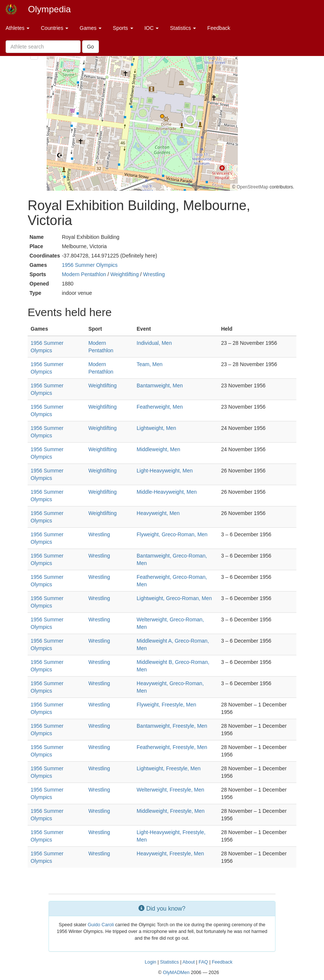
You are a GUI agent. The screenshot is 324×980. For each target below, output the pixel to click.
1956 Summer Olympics (90, 265)
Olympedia (49, 9)
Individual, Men (154, 343)
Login (151, 962)
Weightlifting (125, 274)
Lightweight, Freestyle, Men (169, 768)
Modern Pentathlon (84, 274)
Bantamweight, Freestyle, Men (172, 726)
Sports (123, 28)
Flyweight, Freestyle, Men (166, 705)
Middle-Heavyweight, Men (167, 492)
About (189, 962)
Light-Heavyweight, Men (165, 471)
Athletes (18, 28)
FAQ (203, 962)
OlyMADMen (176, 973)
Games (91, 28)
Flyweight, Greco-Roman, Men (172, 534)
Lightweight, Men (156, 428)
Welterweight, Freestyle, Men (170, 790)
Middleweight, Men (158, 449)
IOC (152, 28)
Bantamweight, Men (160, 386)
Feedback (219, 28)
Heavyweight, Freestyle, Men (170, 853)
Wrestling (154, 274)
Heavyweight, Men (158, 513)
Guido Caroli (101, 925)
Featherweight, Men (160, 407)
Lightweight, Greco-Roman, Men (174, 598)
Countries (54, 28)
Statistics (183, 28)
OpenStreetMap (253, 187)
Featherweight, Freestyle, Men (172, 747)
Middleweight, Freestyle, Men (171, 811)
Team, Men (149, 364)
